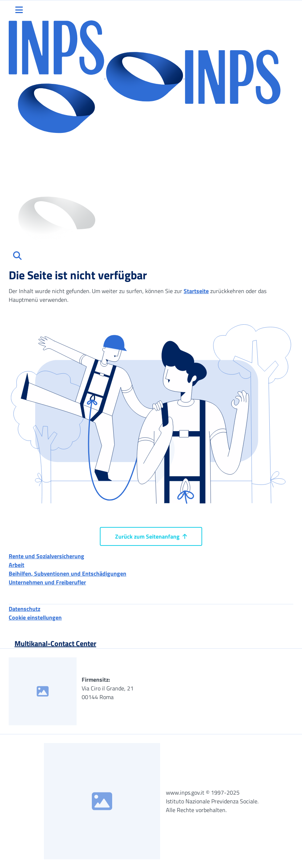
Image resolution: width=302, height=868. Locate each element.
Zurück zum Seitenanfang (151, 536)
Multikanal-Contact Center (55, 643)
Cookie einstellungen (35, 617)
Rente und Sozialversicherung (46, 556)
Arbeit (17, 565)
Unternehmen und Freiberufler (47, 582)
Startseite (196, 291)
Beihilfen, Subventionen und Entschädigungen (68, 573)
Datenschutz (25, 609)
